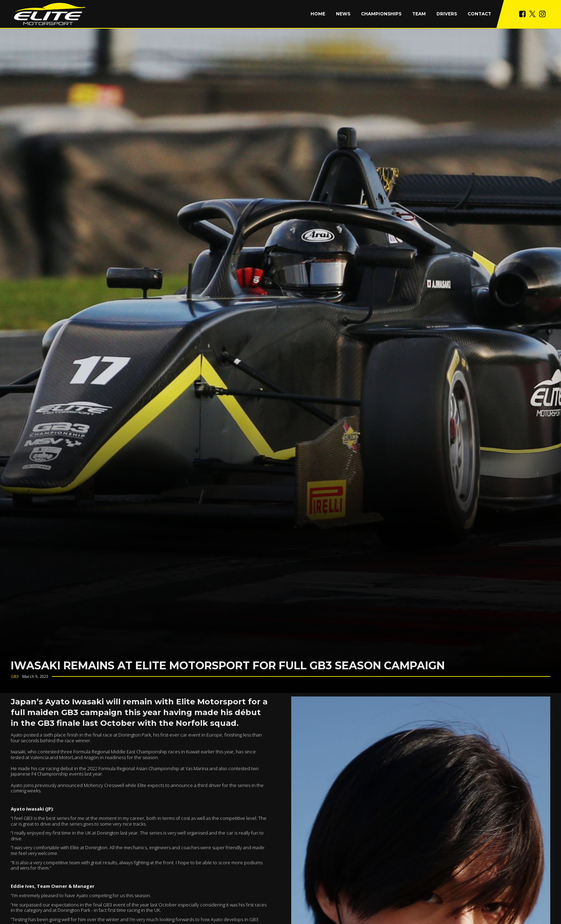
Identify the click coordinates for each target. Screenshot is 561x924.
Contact (479, 14)
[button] (381, 14)
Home (318, 14)
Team (419, 14)
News (343, 14)
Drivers (447, 14)
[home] (50, 14)
